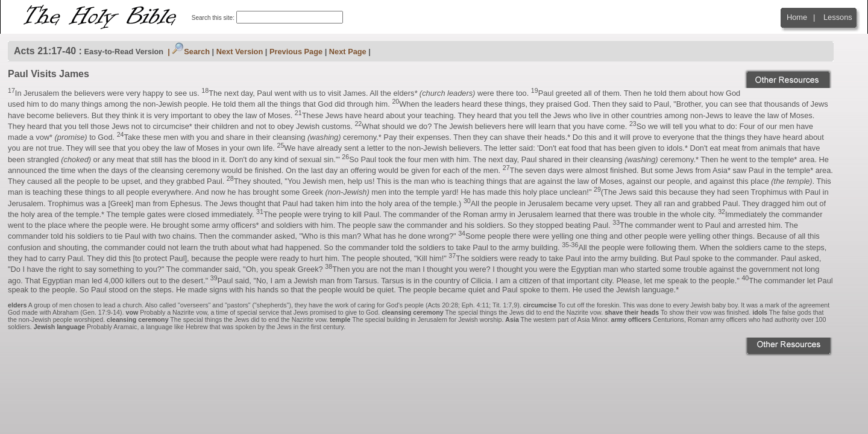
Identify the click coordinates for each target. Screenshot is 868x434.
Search (191, 52)
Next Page (348, 52)
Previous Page (296, 52)
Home (797, 17)
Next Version (240, 52)
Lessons (838, 17)
